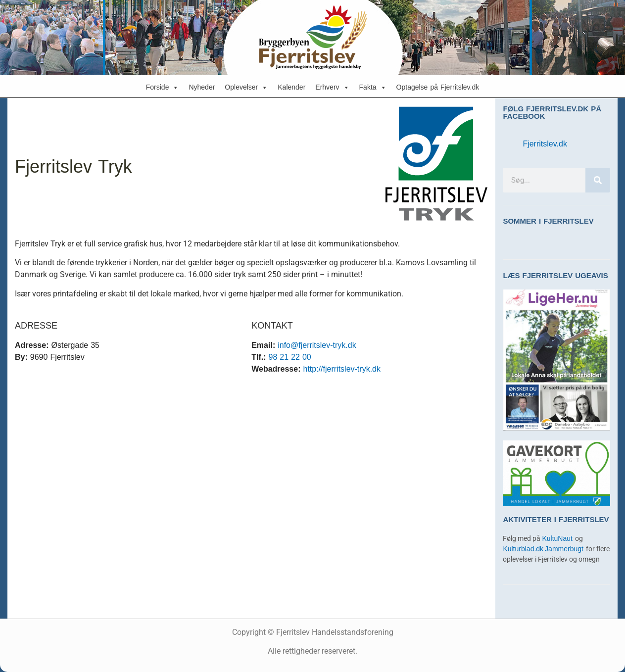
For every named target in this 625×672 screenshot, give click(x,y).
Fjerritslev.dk (545, 144)
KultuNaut (558, 539)
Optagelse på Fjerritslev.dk (438, 87)
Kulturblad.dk (523, 549)
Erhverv (332, 88)
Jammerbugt (565, 549)
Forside (163, 88)
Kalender (291, 87)
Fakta (373, 88)
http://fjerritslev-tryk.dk (342, 369)
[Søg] (598, 180)
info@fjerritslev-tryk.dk (317, 345)
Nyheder (202, 87)
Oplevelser (246, 88)
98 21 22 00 (290, 357)
